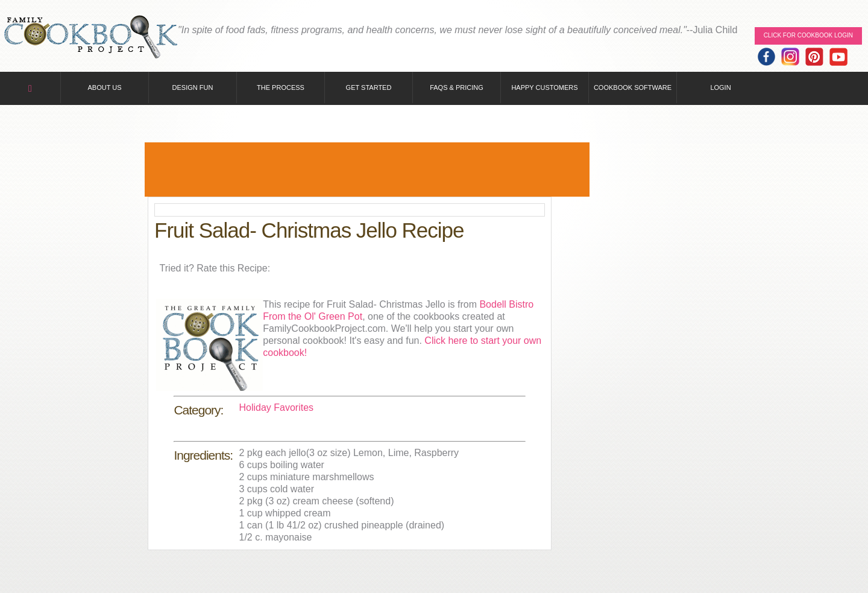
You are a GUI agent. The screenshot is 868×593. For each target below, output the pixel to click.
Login (720, 87)
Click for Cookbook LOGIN (808, 35)
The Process (281, 87)
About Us (104, 87)
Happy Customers (544, 87)
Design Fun (193, 87)
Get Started (369, 87)
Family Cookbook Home (90, 38)
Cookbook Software (633, 87)
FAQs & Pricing (457, 87)
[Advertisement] (367, 170)
